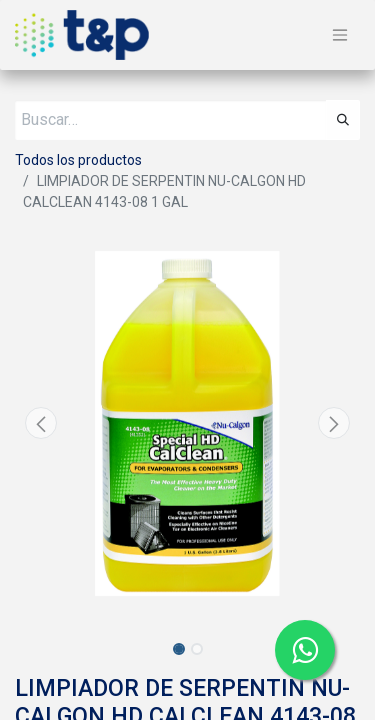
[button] (41, 423)
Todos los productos (78, 160)
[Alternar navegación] (340, 35)
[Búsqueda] (343, 120)
